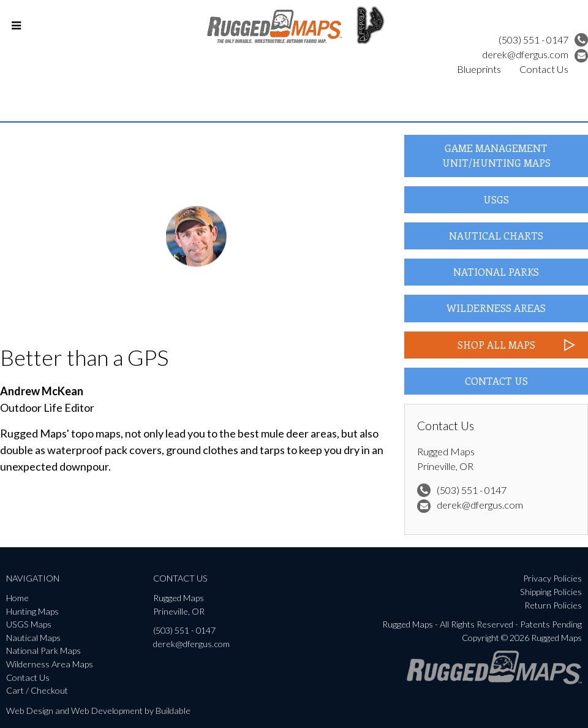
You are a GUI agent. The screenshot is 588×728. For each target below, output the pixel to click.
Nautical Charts (496, 236)
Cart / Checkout (37, 690)
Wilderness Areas (496, 308)
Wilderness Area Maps (50, 664)
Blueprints (479, 69)
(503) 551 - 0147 (543, 40)
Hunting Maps (32, 611)
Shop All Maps (496, 345)
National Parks (496, 272)
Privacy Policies (552, 578)
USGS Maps (29, 624)
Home (17, 598)
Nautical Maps (33, 638)
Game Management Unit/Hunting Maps (496, 155)
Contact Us (544, 69)
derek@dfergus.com (535, 54)
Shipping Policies (551, 592)
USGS (496, 199)
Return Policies (553, 605)
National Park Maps (43, 650)
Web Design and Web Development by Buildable (98, 711)
